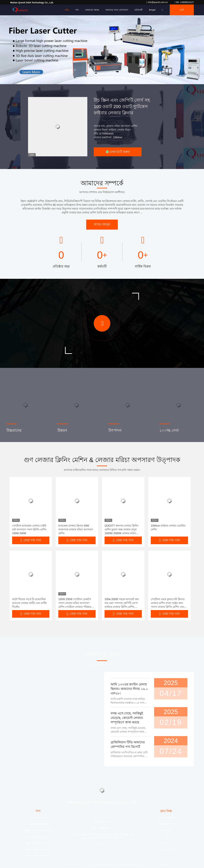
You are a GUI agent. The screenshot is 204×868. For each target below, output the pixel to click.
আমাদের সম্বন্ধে (92, 10)
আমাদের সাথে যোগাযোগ (117, 10)
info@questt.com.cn (157, 2)
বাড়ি (67, 10)
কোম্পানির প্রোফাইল (166, 818)
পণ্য (77, 10)
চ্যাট (182, 10)
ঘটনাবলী (139, 10)
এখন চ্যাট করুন (118, 152)
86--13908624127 (184, 2)
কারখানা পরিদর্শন (166, 824)
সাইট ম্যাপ (166, 843)
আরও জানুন (102, 224)
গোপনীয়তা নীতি (166, 850)
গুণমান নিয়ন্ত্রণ (166, 831)
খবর (166, 837)
